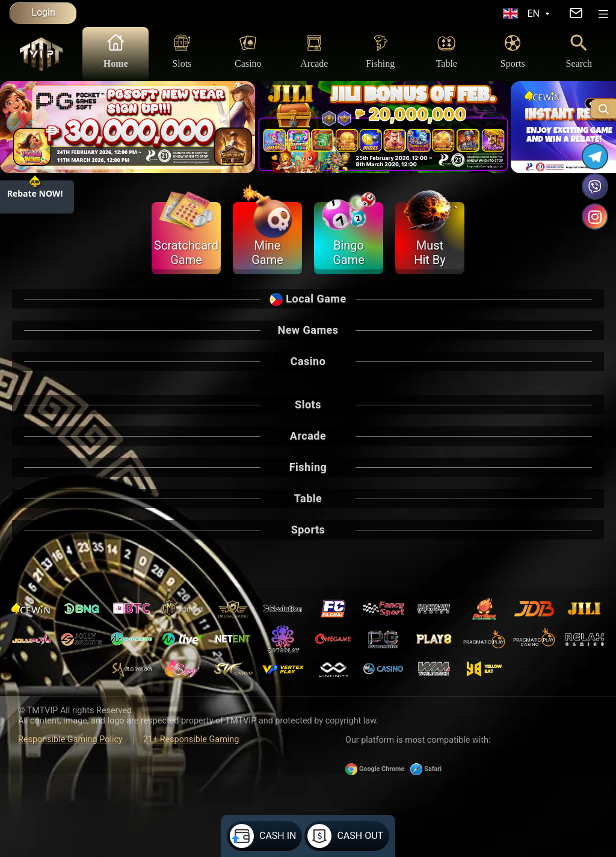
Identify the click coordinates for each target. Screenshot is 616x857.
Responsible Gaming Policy (70, 739)
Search (579, 51)
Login (43, 12)
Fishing (380, 51)
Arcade (314, 51)
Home (116, 51)
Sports (513, 51)
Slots (182, 51)
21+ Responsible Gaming (191, 739)
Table (447, 51)
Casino (248, 51)
